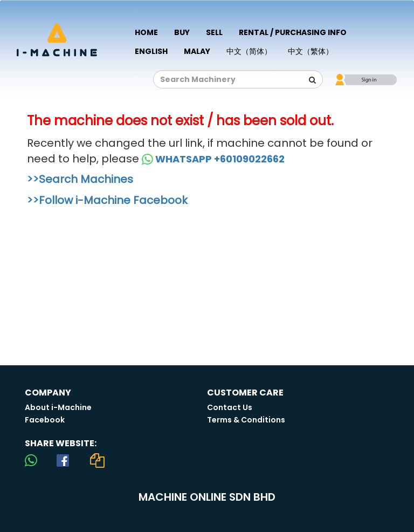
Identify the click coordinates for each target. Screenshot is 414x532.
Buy (182, 32)
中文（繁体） (310, 51)
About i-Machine (58, 407)
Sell (214, 32)
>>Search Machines (80, 179)
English (151, 51)
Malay (197, 51)
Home (146, 32)
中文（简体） (249, 51)
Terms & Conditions (246, 420)
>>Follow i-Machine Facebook (107, 200)
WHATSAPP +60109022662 (213, 159)
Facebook (45, 420)
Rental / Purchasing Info (293, 32)
